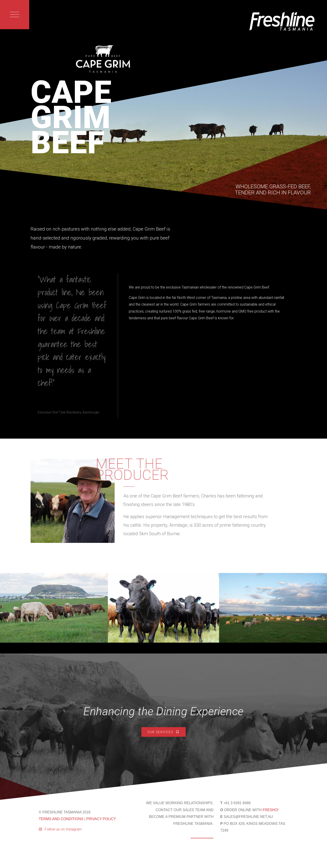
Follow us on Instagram (60, 829)
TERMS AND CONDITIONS (61, 819)
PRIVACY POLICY (101, 819)
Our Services (163, 732)
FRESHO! (270, 810)
